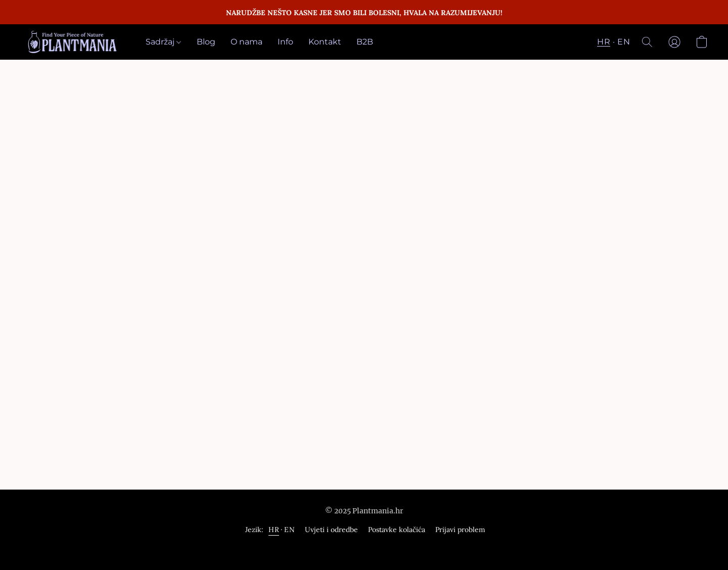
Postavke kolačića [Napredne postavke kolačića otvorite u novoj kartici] (397, 530)
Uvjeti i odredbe (331, 530)
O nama (246, 42)
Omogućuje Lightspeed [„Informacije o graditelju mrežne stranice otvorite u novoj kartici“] (364, 548)
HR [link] (274, 530)
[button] (73, 42)
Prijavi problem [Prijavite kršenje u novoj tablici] (460, 530)
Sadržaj (163, 42)
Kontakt (325, 42)
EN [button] (624, 42)
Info (285, 42)
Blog (206, 42)
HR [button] (604, 42)
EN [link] (289, 530)
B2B (365, 42)
